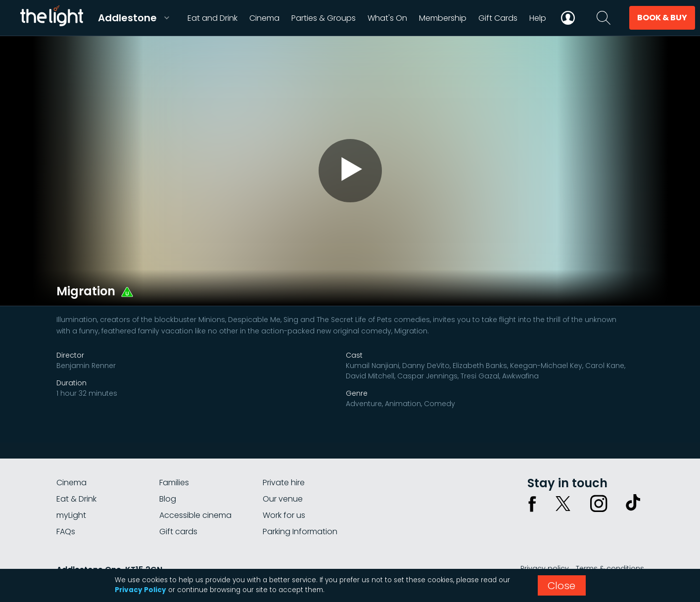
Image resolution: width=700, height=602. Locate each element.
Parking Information (300, 532)
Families (174, 483)
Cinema (71, 483)
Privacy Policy (140, 590)
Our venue (283, 499)
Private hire (284, 483)
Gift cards (178, 532)
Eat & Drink (76, 499)
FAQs (66, 532)
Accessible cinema (195, 515)
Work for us (284, 515)
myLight (71, 515)
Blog (168, 499)
